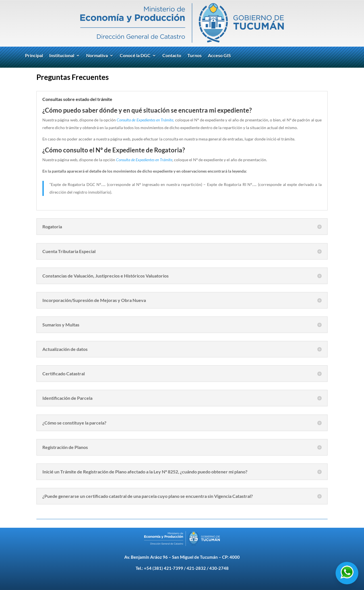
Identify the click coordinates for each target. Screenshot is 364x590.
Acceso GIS (219, 56)
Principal (34, 56)
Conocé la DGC (135, 56)
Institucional (62, 56)
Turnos (195, 56)
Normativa (97, 56)
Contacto (172, 56)
